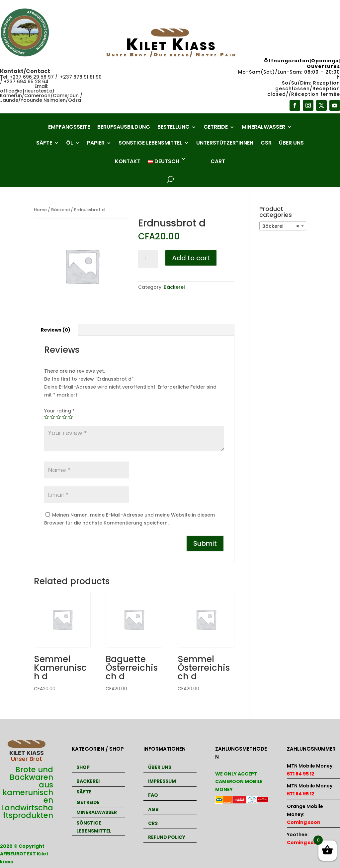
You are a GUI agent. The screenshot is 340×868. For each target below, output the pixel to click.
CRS (153, 823)
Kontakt (128, 161)
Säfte (44, 144)
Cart (218, 161)
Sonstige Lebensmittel (150, 144)
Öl (70, 144)
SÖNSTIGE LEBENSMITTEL (94, 827)
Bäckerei (60, 210)
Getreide (216, 128)
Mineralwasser (263, 128)
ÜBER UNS (160, 767)
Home (40, 210)
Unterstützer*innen (225, 144)
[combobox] (283, 226)
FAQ (153, 795)
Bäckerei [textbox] (281, 226)
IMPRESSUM (162, 781)
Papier (96, 144)
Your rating (59, 411)
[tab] (56, 330)
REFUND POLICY (167, 837)
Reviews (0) (56, 330)
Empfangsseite (69, 128)
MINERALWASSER (97, 812)
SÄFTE (84, 792)
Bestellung (173, 128)
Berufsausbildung (124, 128)
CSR (266, 144)
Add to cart (191, 258)
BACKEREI (88, 781)
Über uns (291, 144)
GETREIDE (88, 802)
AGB (153, 809)
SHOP (83, 767)
